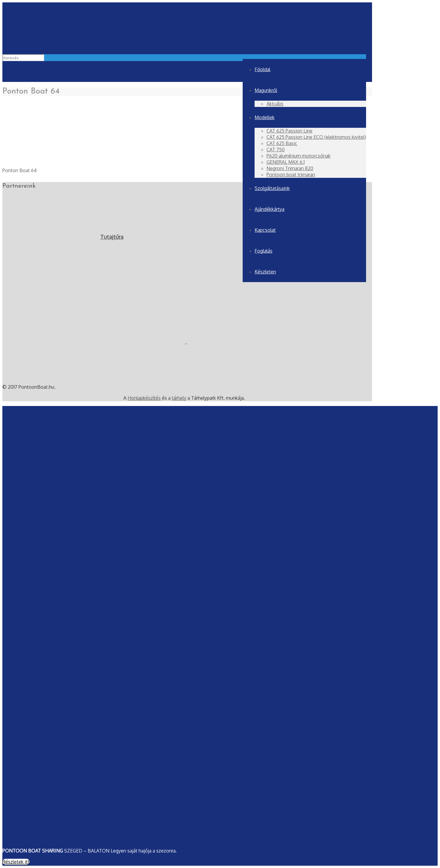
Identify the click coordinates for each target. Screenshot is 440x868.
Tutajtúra (112, 237)
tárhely (179, 398)
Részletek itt (16, 862)
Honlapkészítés (144, 398)
